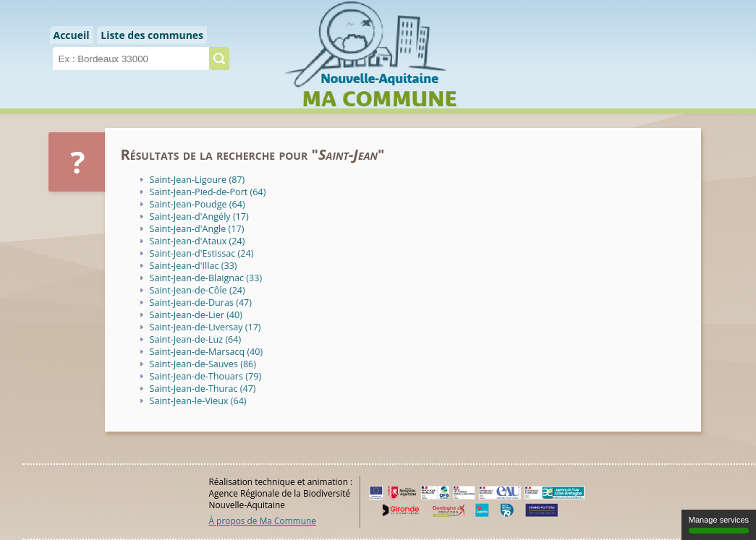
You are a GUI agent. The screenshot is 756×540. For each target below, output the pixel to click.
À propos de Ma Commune (263, 520)
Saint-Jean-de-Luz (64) (196, 339)
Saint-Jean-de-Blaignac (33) (206, 278)
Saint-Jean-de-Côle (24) (198, 290)
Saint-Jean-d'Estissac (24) (202, 253)
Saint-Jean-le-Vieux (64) (198, 401)
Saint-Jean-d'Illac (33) (194, 266)
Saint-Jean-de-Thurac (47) (203, 389)
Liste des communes (152, 35)
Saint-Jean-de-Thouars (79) (206, 376)
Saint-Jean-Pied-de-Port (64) (208, 192)
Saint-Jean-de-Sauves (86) (203, 364)
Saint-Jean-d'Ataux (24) (198, 241)
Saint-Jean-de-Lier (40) (196, 315)
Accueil (72, 35)
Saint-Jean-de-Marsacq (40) (207, 352)
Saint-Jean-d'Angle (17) (197, 229)
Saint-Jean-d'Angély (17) (199, 217)
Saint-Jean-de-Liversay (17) (205, 327)
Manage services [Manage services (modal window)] (719, 524)
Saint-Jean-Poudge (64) (198, 204)
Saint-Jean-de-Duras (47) (201, 303)
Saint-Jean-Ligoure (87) (198, 180)
